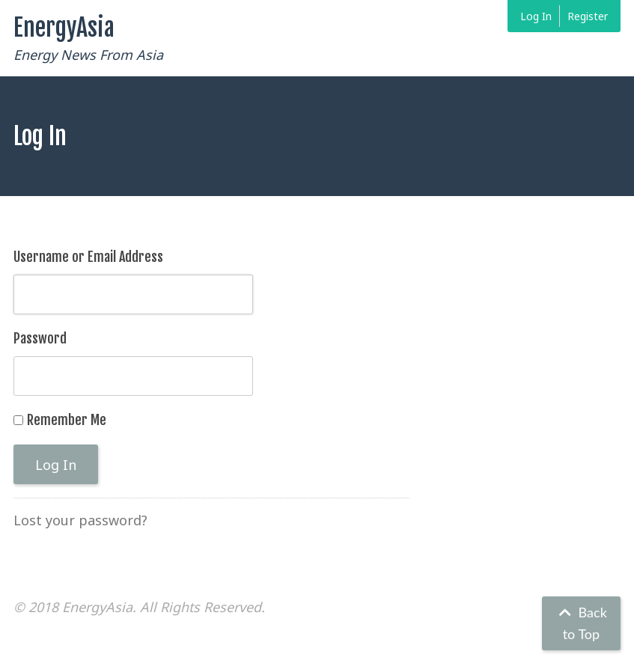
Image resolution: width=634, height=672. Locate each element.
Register (588, 16)
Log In (536, 16)
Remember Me (67, 420)
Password (40, 338)
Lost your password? (80, 520)
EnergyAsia (64, 28)
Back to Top (581, 623)
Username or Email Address (88, 257)
